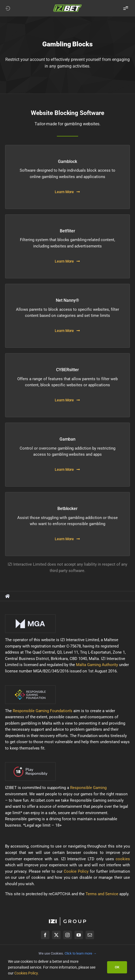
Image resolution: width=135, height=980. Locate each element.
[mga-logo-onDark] (30, 616)
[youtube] (79, 935)
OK (117, 967)
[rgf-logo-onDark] (30, 687)
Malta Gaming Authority (97, 665)
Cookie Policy (76, 871)
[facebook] (45, 935)
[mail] (90, 935)
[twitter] (56, 935)
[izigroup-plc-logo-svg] (67, 919)
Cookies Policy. (27, 973)
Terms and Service (102, 894)
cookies (123, 859)
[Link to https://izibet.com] (8, 8)
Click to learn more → (81, 953)
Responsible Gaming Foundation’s (43, 711)
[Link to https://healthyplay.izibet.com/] (7, 596)
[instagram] (67, 935)
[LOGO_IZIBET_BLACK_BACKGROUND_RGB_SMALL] (67, 6)
